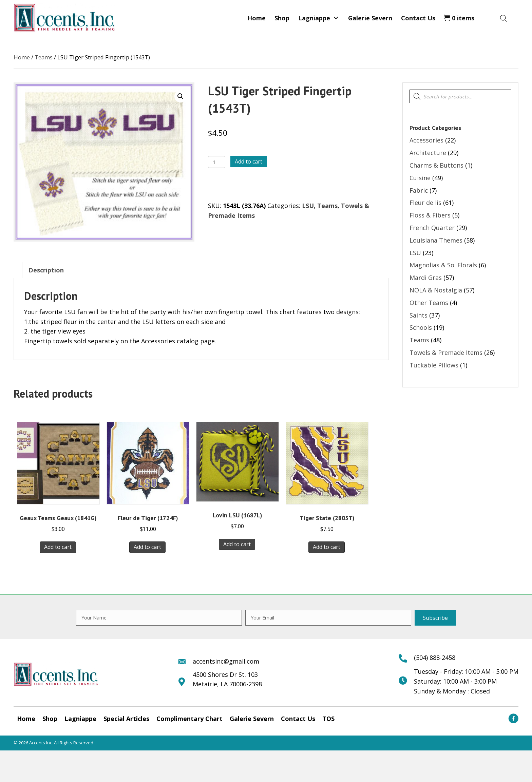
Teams (44, 57)
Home (22, 57)
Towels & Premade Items (446, 352)
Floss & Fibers (430, 215)
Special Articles (126, 719)
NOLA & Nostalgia (436, 290)
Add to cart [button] (58, 547)
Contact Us (298, 719)
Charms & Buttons (436, 165)
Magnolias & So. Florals (443, 265)
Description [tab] (46, 270)
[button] (336, 18)
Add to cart (249, 161)
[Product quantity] (217, 162)
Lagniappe (80, 719)
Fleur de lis (425, 203)
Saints (419, 315)
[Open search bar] (503, 18)
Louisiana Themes (436, 240)
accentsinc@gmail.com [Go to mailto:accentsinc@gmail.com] (226, 661)
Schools (421, 327)
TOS (328, 719)
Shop (50, 719)
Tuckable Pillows (434, 365)
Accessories (426, 140)
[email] (328, 618)
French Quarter (432, 228)
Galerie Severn (252, 719)
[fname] (159, 618)
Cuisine (420, 178)
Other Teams (429, 303)
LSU (308, 206)
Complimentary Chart (189, 719)
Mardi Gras (426, 278)
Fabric (419, 190)
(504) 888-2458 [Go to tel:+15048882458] (435, 657)
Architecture (428, 153)
